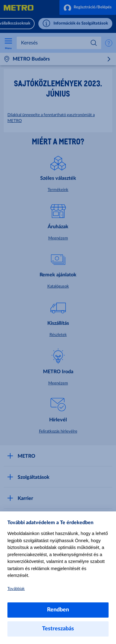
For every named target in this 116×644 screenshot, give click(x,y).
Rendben (58, 610)
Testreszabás (58, 629)
